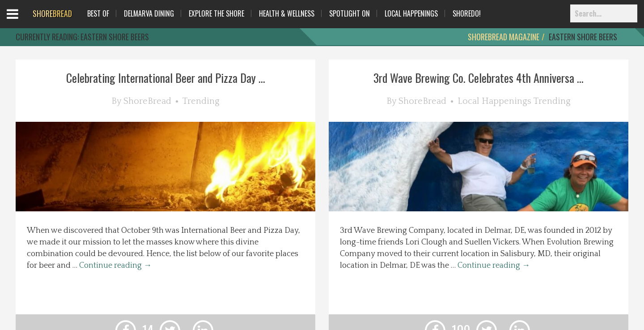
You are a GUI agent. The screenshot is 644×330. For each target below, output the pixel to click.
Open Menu (23, 22)
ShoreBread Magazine (504, 37)
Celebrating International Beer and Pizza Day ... (166, 78)
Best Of (98, 13)
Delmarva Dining (149, 13)
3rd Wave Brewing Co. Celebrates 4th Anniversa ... (479, 78)
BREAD (52, 13)
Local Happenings (411, 13)
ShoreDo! (467, 13)
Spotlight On (350, 13)
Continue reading (115, 266)
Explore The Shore (216, 13)
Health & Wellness (287, 13)
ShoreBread (147, 101)
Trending (201, 101)
